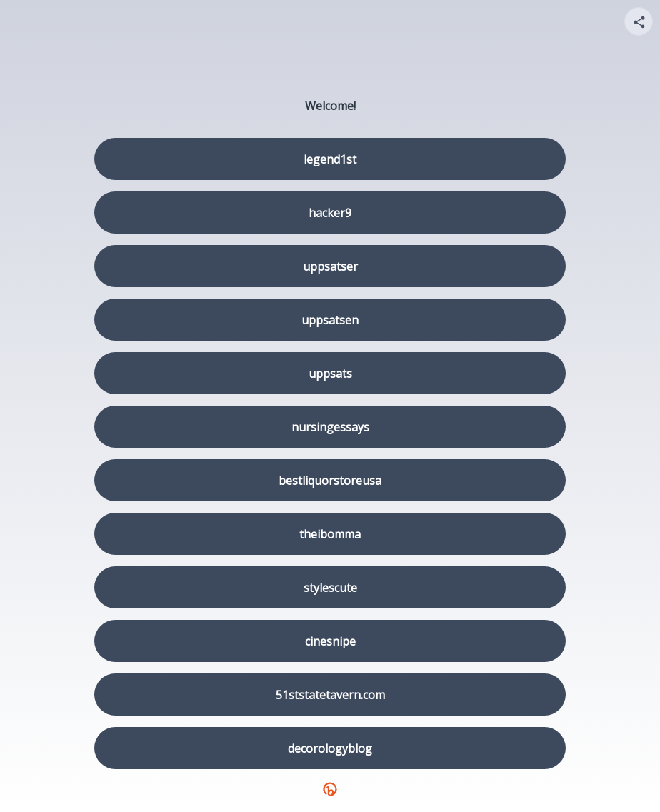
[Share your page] (639, 21)
